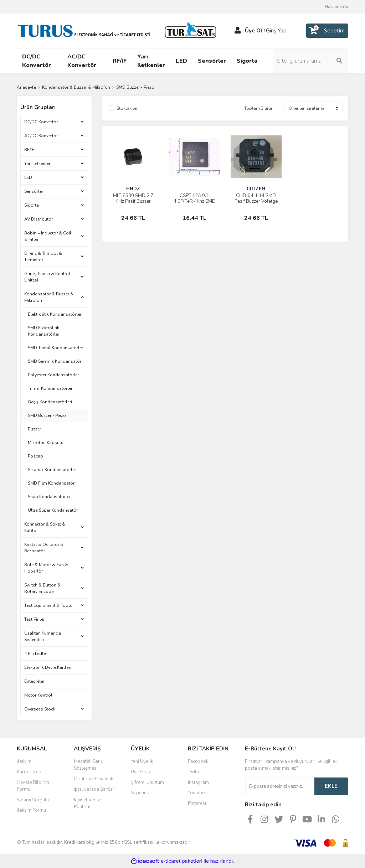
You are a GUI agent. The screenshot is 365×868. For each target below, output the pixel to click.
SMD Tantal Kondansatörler (55, 348)
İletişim (24, 761)
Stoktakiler (127, 108)
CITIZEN (256, 189)
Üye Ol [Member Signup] (254, 31)
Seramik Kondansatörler (52, 470)
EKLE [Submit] (331, 786)
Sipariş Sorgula (33, 800)
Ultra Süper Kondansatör (53, 510)
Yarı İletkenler (37, 164)
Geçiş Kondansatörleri (50, 402)
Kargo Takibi (30, 772)
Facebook (198, 761)
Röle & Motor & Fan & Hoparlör (46, 568)
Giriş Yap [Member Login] (276, 31)
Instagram (198, 782)
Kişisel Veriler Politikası (88, 804)
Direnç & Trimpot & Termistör (43, 257)
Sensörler (34, 191)
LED (28, 177)
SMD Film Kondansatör (51, 483)
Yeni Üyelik (142, 761)
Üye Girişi (141, 772)
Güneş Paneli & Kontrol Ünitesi (47, 277)
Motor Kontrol (38, 695)
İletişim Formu (31, 810)
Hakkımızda (336, 7)
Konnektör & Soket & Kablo (45, 527)
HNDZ (133, 189)
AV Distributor (38, 219)
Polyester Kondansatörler (53, 375)
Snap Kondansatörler (49, 497)
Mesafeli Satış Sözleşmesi (88, 765)
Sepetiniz (140, 793)
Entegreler (34, 681)
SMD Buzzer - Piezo (135, 87)
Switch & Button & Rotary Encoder (42, 588)
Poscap (35, 456)
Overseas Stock (40, 709)
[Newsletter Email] (280, 786)
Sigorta (32, 205)
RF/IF (29, 150)
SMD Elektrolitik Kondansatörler (43, 331)
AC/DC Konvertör (41, 136)
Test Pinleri (35, 619)
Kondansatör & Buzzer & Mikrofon (49, 297)
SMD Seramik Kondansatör (55, 361)
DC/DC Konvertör (41, 122)
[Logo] (118, 30)
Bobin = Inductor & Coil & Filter (48, 236)
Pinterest (197, 804)
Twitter (195, 772)
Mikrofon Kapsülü (46, 443)
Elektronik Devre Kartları (48, 667)
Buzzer (34, 429)
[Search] (311, 61)
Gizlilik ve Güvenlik (93, 779)
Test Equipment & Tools (48, 605)
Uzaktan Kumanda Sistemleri (43, 636)
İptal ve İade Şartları (95, 789)
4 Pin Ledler (36, 653)
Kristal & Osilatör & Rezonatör (44, 548)
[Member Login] (238, 31)
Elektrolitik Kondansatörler (55, 314)
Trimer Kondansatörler (50, 388)
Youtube (196, 793)
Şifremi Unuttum (147, 782)
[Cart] (327, 31)
